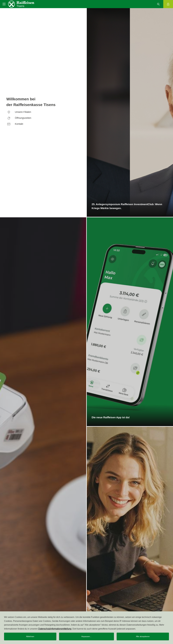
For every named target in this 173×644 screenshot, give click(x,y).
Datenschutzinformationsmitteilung (55, 629)
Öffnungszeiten (19, 118)
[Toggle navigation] (4, 4)
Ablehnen (30, 636)
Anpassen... (86, 636)
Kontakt (15, 124)
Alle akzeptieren (143, 636)
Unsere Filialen (19, 112)
